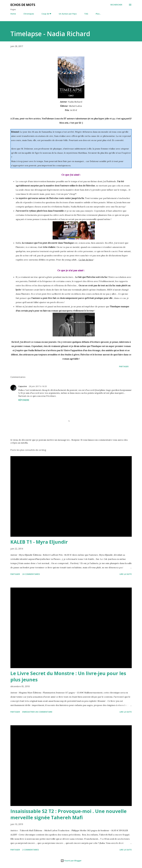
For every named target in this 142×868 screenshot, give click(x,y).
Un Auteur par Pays (68, 14)
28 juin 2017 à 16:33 (38, 386)
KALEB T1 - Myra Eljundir (39, 542)
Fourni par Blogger (71, 861)
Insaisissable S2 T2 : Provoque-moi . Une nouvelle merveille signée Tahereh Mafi (68, 814)
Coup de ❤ (46, 14)
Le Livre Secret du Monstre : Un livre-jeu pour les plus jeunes (68, 676)
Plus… (98, 14)
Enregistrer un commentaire (37, 712)
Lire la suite (126, 574)
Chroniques (29, 14)
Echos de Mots (23, 5)
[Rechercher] (116, 5)
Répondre (24, 400)
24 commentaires (31, 574)
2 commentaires (31, 850)
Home (13, 14)
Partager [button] (124, 366)
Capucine (23, 386)
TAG (86, 14)
